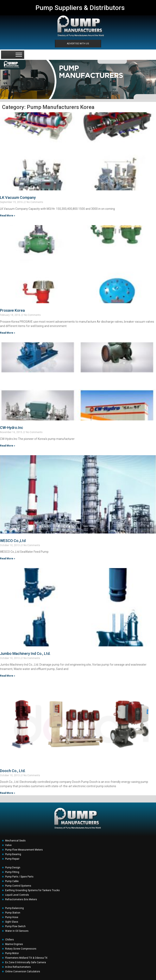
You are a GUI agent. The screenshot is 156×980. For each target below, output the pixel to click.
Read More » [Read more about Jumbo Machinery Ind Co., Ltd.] (8, 676)
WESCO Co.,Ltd (13, 541)
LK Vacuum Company (18, 197)
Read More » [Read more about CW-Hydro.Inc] (8, 446)
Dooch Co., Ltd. (13, 771)
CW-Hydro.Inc (12, 428)
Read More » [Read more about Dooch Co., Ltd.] (8, 793)
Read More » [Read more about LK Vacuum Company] (8, 216)
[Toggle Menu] (19, 55)
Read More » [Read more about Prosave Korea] (8, 333)
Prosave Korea (12, 310)
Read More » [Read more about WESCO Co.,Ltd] (8, 559)
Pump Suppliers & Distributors (80, 8)
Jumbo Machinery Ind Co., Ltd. (25, 654)
